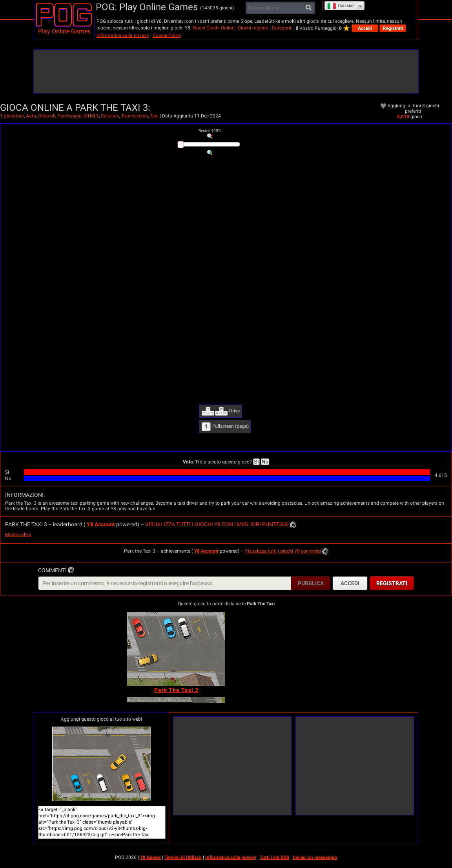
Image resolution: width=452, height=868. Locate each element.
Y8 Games (150, 857)
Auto (31, 116)
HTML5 (91, 116)
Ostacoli (47, 116)
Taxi (154, 116)
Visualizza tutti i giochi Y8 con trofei (283, 551)
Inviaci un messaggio (315, 857)
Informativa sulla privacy (123, 35)
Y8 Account (101, 524)
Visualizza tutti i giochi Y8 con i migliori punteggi (217, 524)
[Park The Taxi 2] (176, 649)
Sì (256, 462)
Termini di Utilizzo (183, 857)
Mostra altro (18, 535)
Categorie (282, 28)
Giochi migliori (253, 28)
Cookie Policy (167, 35)
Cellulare (110, 116)
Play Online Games (64, 31)
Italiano (340, 6)
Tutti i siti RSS (274, 857)
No (265, 462)
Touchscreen (135, 116)
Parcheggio (69, 116)
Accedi (365, 28)
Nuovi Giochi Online (213, 28)
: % (210, 131)
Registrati (393, 28)
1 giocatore (12, 116)
